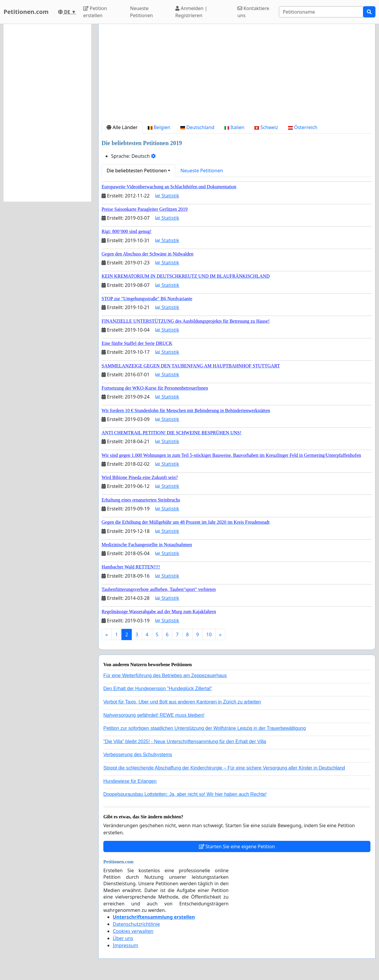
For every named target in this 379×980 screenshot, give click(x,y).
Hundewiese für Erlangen (130, 781)
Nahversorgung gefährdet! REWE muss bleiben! (154, 715)
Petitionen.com (26, 12)
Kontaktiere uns (253, 12)
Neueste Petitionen (141, 12)
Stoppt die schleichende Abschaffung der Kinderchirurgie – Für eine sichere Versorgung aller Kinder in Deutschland (224, 768)
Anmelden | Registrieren (191, 12)
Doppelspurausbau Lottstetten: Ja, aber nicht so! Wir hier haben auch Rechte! (185, 794)
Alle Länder (122, 127)
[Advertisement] (237, 75)
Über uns (123, 938)
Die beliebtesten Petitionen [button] (137, 171)
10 (209, 634)
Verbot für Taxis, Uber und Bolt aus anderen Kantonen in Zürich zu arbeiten (182, 702)
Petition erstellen (95, 12)
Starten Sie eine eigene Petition (237, 846)
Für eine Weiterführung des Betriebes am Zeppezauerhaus (165, 675)
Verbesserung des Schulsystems (138, 755)
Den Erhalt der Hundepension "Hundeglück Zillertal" (158, 689)
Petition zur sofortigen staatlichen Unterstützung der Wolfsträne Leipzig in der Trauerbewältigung (205, 728)
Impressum (126, 945)
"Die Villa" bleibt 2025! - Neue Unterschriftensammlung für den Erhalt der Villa (185, 742)
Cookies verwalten (133, 931)
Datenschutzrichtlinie (136, 924)
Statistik (167, 196)
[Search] (321, 12)
